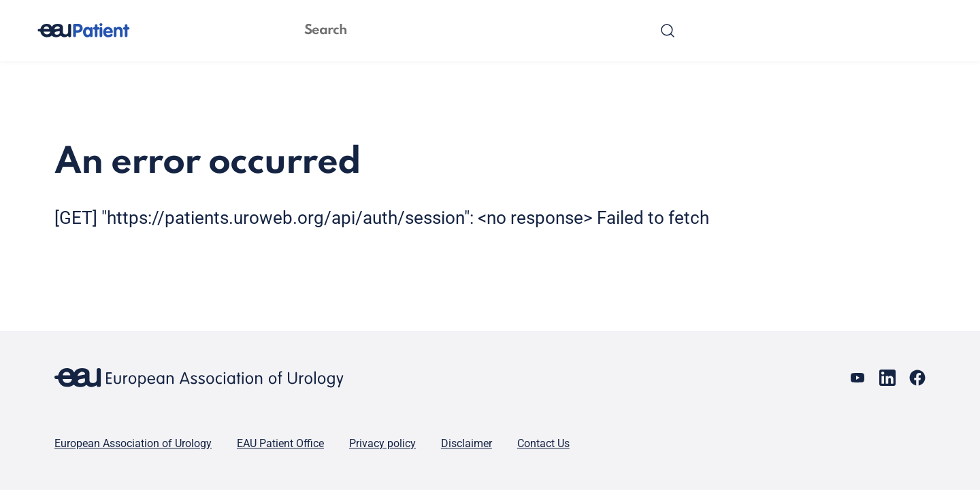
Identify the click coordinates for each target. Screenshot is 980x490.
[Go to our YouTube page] (857, 378)
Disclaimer (467, 443)
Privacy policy (382, 443)
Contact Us (543, 443)
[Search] (668, 31)
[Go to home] (96, 31)
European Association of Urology (133, 443)
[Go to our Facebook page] (917, 378)
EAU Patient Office (280, 443)
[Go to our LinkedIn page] (887, 378)
